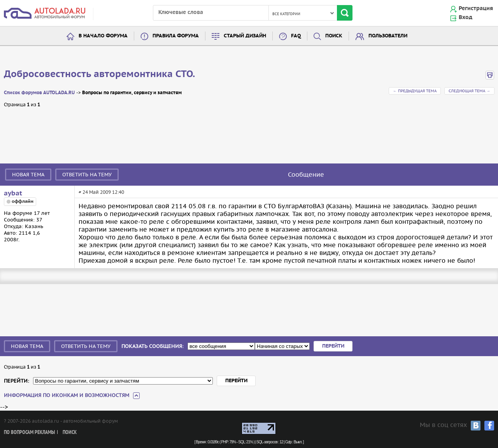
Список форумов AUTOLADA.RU (39, 93)
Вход (466, 18)
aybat (13, 193)
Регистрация (476, 9)
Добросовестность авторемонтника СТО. (99, 74)
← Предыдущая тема (415, 91)
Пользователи (388, 36)
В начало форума (103, 36)
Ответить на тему (87, 175)
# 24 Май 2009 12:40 (101, 192)
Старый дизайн (245, 36)
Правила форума (176, 36)
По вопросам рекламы (29, 433)
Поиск (334, 36)
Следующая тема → (469, 91)
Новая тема (28, 175)
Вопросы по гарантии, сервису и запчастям (132, 93)
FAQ (296, 36)
